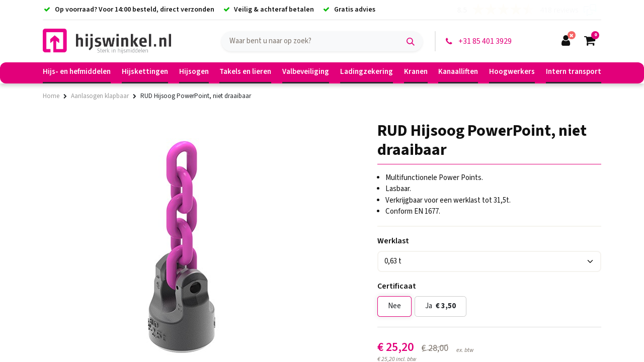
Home (51, 96)
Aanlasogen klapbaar (100, 96)
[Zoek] (411, 41)
